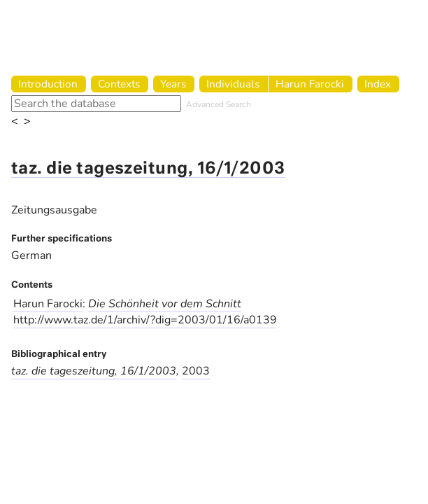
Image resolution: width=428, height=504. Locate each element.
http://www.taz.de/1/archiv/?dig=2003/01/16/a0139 (145, 320)
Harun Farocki (310, 84)
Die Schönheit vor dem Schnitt (165, 304)
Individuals (233, 84)
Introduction (48, 84)
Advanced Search (219, 104)
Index (378, 84)
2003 (196, 371)
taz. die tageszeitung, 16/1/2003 (148, 169)
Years (173, 84)
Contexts (119, 84)
